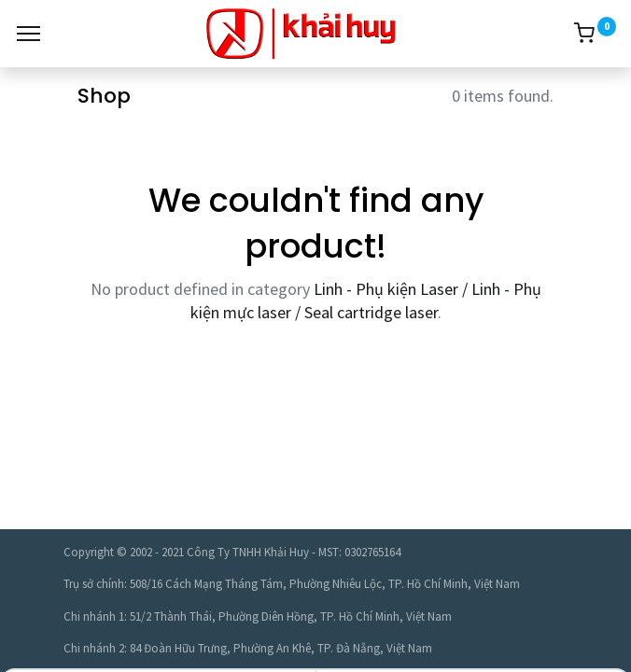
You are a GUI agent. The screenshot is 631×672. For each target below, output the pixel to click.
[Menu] (28, 34)
